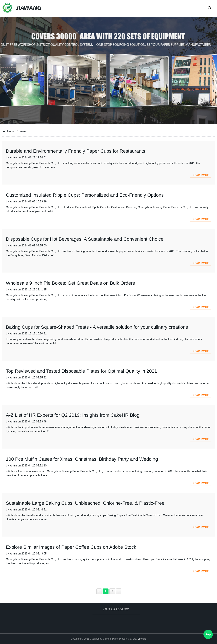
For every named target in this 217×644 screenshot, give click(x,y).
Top (208, 634)
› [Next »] (119, 591)
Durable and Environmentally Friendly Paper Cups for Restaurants (76, 151)
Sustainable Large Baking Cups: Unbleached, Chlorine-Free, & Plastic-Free (85, 503)
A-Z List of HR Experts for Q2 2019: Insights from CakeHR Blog (73, 415)
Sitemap (142, 639)
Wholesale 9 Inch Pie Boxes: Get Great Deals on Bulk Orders (70, 283)
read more (201, 175)
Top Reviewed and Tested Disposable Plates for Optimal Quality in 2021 (81, 371)
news (23, 131)
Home (11, 131)
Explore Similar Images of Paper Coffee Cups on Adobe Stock (71, 547)
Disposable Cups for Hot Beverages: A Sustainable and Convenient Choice (85, 239)
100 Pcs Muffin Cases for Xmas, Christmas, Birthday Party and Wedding (82, 459)
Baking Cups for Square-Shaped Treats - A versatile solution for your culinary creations (97, 327)
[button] (199, 8)
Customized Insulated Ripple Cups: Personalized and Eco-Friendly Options (85, 195)
